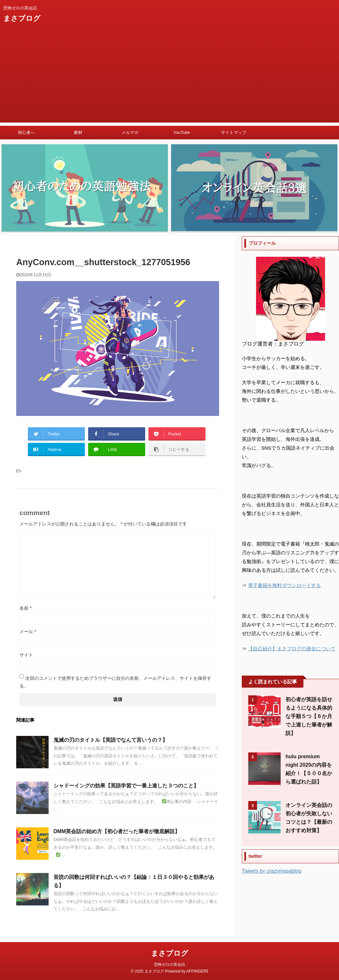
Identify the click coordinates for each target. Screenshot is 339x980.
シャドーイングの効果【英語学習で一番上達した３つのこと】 (126, 786)
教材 (78, 132)
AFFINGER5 (197, 971)
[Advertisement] (169, 77)
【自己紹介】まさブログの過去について (292, 649)
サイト (26, 655)
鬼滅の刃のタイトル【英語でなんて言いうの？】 (111, 740)
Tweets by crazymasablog (272, 871)
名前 (25, 608)
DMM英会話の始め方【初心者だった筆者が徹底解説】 (117, 831)
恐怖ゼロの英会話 (169, 964)
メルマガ (130, 132)
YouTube (182, 132)
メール (28, 632)
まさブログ (22, 18)
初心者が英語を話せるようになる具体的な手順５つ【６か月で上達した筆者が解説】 (309, 716)
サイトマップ (234, 132)
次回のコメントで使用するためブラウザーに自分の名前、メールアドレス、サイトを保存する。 (115, 682)
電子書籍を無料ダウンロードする (284, 585)
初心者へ (26, 132)
